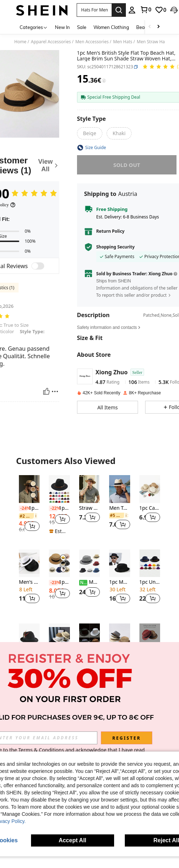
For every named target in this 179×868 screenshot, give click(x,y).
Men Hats (123, 42)
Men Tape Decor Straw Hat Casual (119, 508)
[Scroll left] (150, 27)
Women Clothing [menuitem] (111, 27)
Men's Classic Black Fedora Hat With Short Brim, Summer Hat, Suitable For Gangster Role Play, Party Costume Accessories (89, 582)
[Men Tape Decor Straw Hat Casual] (119, 489)
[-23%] (53, 583)
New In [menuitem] (62, 27)
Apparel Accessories (51, 42)
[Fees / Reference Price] (104, 81)
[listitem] (29, 507)
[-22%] (53, 508)
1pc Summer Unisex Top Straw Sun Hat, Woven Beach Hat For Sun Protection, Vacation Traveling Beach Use (59, 582)
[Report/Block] (55, 391)
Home (20, 42)
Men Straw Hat (152, 42)
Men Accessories (92, 42)
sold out (127, 165)
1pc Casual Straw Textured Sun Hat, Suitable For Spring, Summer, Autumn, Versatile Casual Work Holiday (150, 508)
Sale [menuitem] (82, 27)
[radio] (90, 133)
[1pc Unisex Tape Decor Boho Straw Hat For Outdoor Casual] (29, 489)
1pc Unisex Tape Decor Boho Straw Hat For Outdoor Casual (29, 508)
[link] (145, 10)
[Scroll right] (158, 27)
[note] (59, 531)
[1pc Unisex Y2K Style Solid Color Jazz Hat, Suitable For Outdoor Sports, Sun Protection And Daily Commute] (89, 637)
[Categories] (34, 27)
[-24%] (23, 508)
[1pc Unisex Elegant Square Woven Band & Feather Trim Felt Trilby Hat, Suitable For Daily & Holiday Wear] (29, 637)
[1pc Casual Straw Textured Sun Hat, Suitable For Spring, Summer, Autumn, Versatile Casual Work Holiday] (150, 489)
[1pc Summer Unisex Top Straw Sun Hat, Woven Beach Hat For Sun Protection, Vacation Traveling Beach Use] (59, 563)
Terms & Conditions (41, 750)
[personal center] (132, 10)
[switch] (38, 266)
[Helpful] (46, 391)
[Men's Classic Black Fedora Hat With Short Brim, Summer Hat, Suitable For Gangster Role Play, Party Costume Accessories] (89, 563)
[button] (94, 10)
